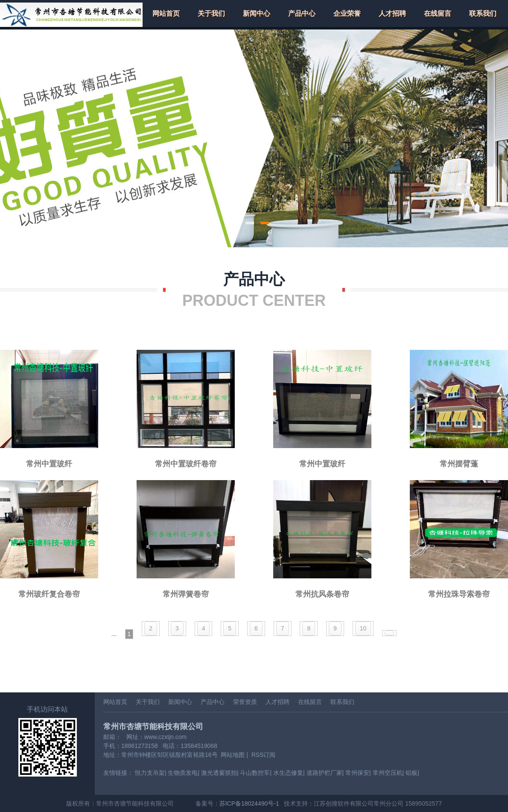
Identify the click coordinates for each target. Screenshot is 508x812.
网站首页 (166, 13)
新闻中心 (257, 13)
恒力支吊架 (150, 773)
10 (363, 628)
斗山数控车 (255, 773)
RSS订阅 (264, 755)
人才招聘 (392, 13)
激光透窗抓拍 (219, 773)
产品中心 (302, 13)
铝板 (412, 773)
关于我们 (211, 13)
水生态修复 (288, 773)
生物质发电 (183, 773)
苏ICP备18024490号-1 (249, 803)
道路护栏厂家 (324, 773)
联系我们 (483, 13)
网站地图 (233, 755)
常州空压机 (388, 773)
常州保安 (357, 773)
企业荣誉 (347, 13)
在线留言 (438, 13)
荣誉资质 (245, 702)
